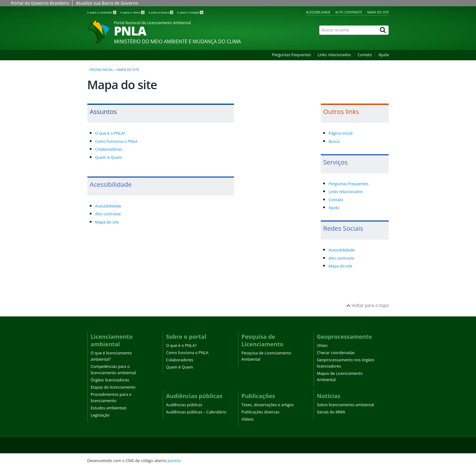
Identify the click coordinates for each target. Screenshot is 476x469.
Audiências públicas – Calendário (196, 412)
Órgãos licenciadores (110, 380)
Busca (334, 141)
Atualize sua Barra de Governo (107, 3)
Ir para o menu (133, 12)
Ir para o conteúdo (102, 12)
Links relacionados (334, 55)
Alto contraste (349, 12)
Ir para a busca (161, 12)
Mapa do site (378, 12)
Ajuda (384, 55)
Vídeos (248, 419)
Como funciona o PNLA (116, 141)
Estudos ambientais (109, 408)
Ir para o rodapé (190, 12)
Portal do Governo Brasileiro (40, 3)
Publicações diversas (261, 412)
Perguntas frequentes (292, 55)
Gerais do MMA (331, 412)
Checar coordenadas (336, 353)
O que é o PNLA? (110, 133)
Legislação (100, 415)
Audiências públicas (184, 405)
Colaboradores (109, 149)
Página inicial (101, 70)
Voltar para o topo (367, 305)
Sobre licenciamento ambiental (346, 405)
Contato (365, 55)
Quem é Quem (109, 157)
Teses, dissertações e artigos (268, 405)
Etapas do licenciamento (113, 387)
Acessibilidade (318, 12)
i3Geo (322, 345)
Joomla (174, 461)
